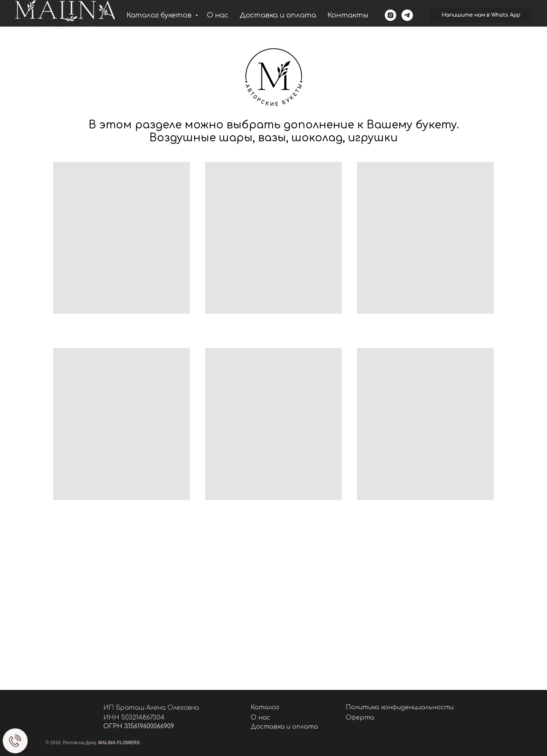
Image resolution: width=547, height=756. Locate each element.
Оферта (360, 718)
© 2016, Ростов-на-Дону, (93, 743)
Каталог (265, 707)
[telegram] (407, 15)
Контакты (348, 15)
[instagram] (390, 15)
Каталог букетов (160, 15)
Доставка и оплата (278, 15)
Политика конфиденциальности (400, 707)
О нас (218, 15)
